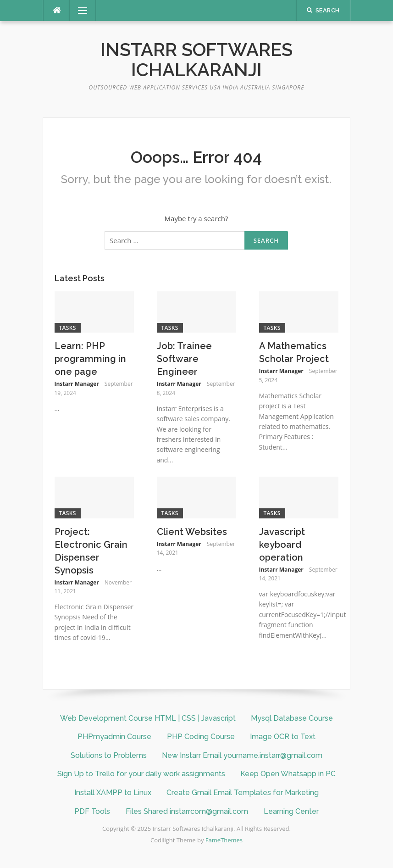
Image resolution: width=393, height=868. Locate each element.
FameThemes (224, 840)
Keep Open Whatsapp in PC (288, 774)
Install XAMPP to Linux (113, 793)
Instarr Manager (77, 384)
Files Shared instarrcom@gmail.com (187, 811)
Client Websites (192, 532)
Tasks (68, 328)
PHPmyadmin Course (114, 737)
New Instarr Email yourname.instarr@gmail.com (242, 755)
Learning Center (291, 811)
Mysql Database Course (292, 718)
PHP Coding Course (201, 737)
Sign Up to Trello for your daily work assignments (141, 774)
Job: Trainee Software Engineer (184, 359)
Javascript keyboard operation (282, 545)
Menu (79, 11)
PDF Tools (92, 811)
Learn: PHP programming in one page (90, 359)
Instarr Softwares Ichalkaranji (196, 59)
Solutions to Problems (109, 755)
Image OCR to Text (283, 737)
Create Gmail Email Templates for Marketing (243, 793)
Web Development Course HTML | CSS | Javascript (148, 718)
